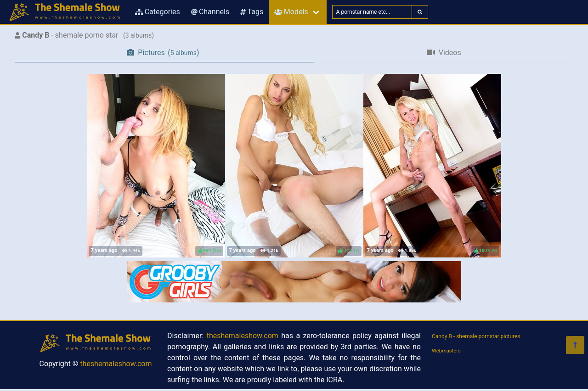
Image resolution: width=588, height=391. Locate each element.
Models (291, 12)
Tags (252, 12)
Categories (158, 12)
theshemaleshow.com (116, 364)
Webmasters (446, 351)
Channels (210, 12)
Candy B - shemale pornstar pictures (476, 336)
